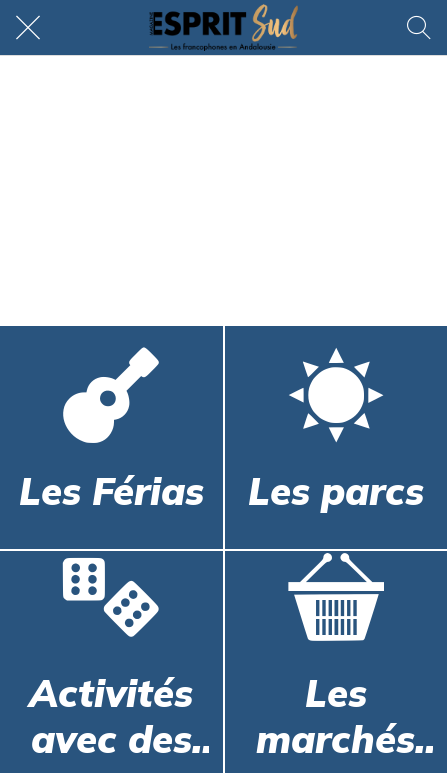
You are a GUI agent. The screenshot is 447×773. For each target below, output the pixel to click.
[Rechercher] (419, 28)
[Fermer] (28, 28)
